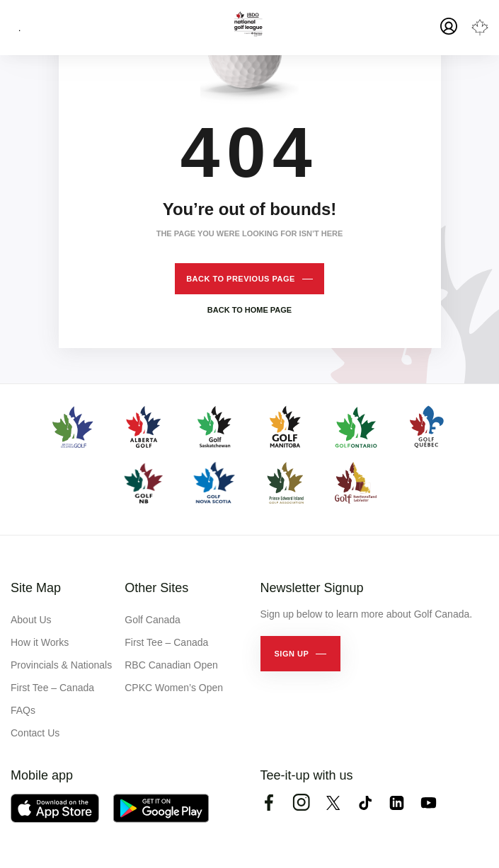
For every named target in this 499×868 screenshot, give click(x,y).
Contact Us (35, 733)
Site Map (36, 588)
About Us (31, 620)
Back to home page (249, 310)
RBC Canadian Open (171, 665)
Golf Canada (153, 620)
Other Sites (156, 588)
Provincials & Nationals (61, 665)
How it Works (40, 642)
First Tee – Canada (52, 688)
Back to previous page (241, 279)
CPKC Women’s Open (174, 688)
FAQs (23, 710)
